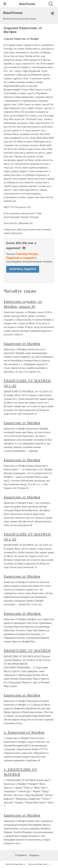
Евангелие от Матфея (22, 344)
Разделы (34, 855)
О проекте (21, 855)
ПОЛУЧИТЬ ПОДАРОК (23, 269)
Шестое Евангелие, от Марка (19, 864)
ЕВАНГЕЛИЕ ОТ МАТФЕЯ (27, 651)
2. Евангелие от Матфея (24, 732)
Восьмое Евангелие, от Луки (42, 864)
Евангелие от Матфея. (23, 613)
